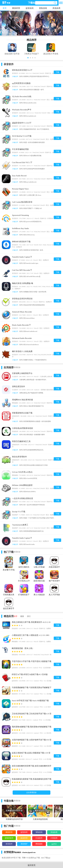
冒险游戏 (43, 8)
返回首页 (32, 865)
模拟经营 (16, 8)
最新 (22, 616)
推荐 (15, 616)
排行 (29, 616)
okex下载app (46, 858)
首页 (5, 8)
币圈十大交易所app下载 (31, 858)
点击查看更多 (31, 793)
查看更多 (17, 367)
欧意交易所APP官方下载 (11, 858)
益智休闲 (30, 8)
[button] (28, 58)
